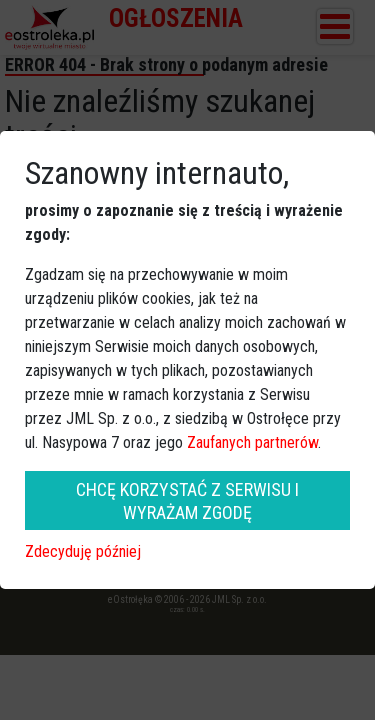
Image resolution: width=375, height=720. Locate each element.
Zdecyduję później (83, 551)
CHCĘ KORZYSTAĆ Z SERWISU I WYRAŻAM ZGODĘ (187, 501)
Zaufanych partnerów (252, 442)
